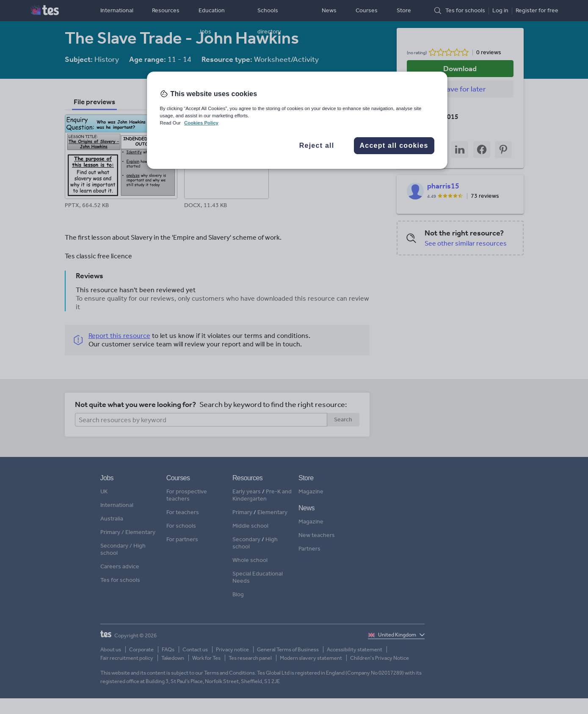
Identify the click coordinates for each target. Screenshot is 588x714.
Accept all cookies (394, 145)
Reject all (317, 145)
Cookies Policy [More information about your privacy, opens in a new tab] (201, 123)
